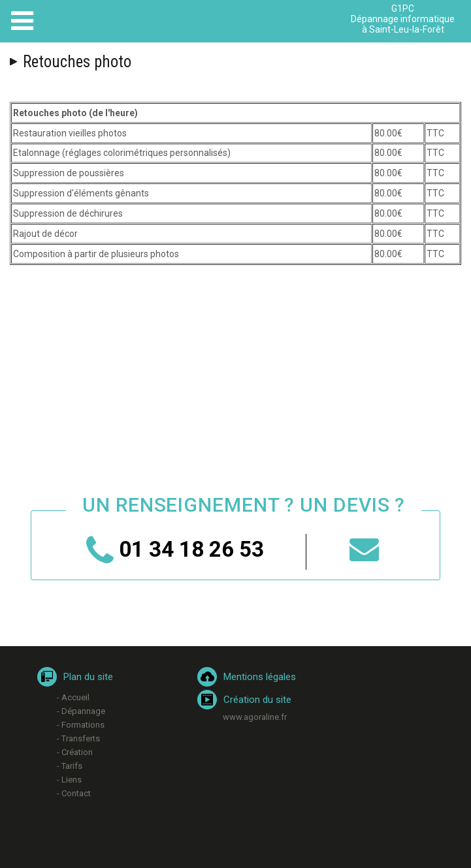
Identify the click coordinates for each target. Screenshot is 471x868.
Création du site (257, 700)
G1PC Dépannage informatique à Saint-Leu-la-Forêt (403, 19)
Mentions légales (260, 677)
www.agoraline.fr (255, 717)
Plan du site (88, 677)
